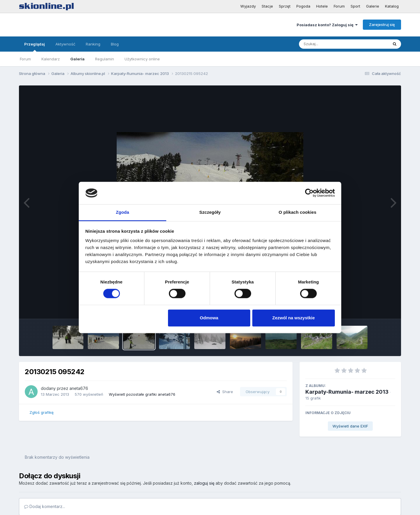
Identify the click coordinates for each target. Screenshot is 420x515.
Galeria (77, 59)
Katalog (392, 6)
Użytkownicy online (142, 59)
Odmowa (209, 318)
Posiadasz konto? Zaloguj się (327, 25)
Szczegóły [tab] (210, 212)
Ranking (93, 44)
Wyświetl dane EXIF (350, 426)
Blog (115, 44)
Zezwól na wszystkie (293, 318)
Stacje (267, 6)
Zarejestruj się (382, 24)
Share (225, 392)
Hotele (322, 6)
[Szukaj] (329, 44)
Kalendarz (51, 59)
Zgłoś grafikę (42, 412)
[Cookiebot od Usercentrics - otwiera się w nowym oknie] (309, 193)
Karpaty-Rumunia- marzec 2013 (347, 392)
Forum (339, 6)
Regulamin (105, 59)
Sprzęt (285, 6)
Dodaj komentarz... (45, 506)
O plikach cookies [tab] (297, 212)
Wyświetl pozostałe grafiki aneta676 (142, 394)
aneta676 (79, 388)
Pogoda (303, 6)
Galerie (373, 6)
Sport (355, 6)
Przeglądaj (35, 47)
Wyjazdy (248, 6)
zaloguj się (204, 483)
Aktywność (65, 44)
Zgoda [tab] (123, 212)
